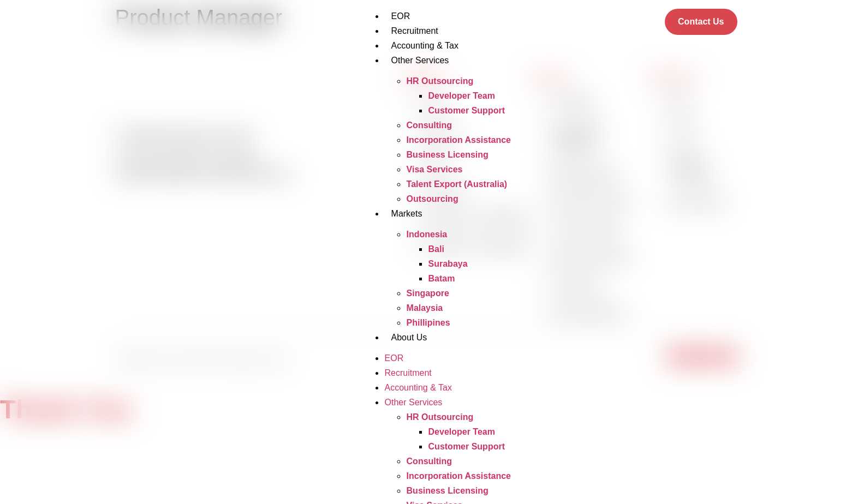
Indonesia (427, 234)
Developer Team (462, 96)
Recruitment (415, 31)
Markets (407, 214)
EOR (401, 16)
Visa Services (435, 169)
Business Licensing (448, 155)
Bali (436, 249)
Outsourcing (433, 199)
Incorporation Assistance (459, 140)
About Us (409, 337)
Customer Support (467, 110)
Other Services (420, 60)
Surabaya (448, 264)
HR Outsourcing (440, 81)
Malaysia (425, 308)
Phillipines (428, 323)
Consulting (430, 125)
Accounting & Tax (425, 46)
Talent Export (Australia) (457, 184)
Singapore (428, 293)
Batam (442, 278)
